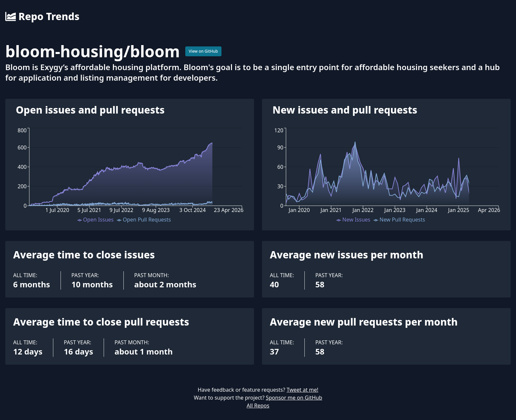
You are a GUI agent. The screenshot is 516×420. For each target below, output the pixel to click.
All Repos (258, 406)
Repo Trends (42, 16)
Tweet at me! (302, 390)
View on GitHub (204, 51)
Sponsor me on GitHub (294, 398)
